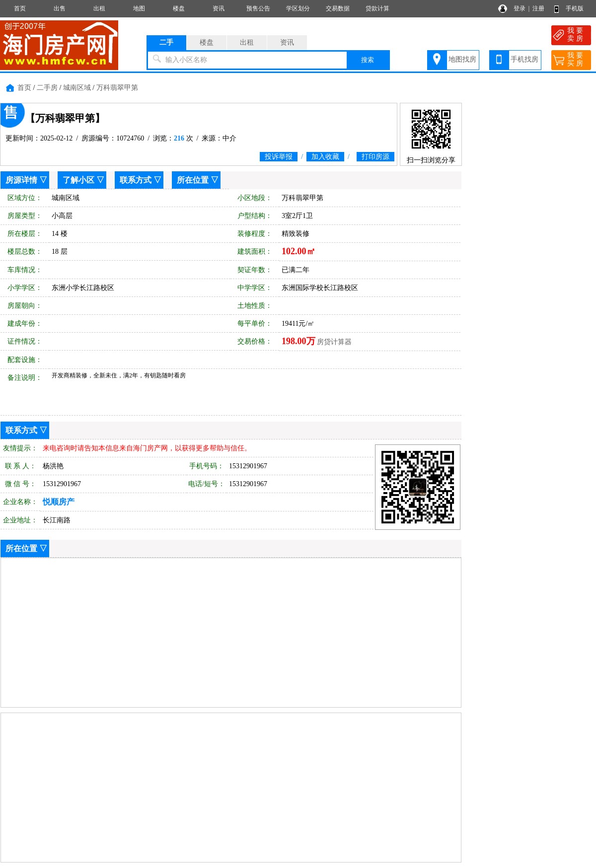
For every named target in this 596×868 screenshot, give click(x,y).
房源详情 (21, 180)
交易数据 (338, 8)
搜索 (368, 60)
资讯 (219, 8)
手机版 (575, 8)
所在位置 (193, 180)
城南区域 (77, 88)
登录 (520, 8)
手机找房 (524, 59)
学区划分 (298, 8)
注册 (538, 8)
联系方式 (136, 180)
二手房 (47, 88)
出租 (99, 8)
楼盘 (179, 8)
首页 (20, 8)
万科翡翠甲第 (117, 88)
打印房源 (375, 157)
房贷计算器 (334, 342)
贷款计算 (377, 8)
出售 (60, 8)
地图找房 (462, 59)
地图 (139, 8)
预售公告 (258, 8)
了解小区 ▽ (83, 180)
